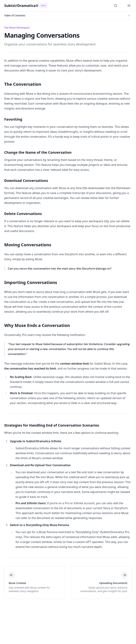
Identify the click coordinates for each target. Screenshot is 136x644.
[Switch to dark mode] (122, 6)
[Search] (116, 6)
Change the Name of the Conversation (38, 152)
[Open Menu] (129, 6)
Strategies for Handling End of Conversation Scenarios (52, 425)
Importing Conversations (31, 282)
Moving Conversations (28, 245)
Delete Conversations (23, 214)
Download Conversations (26, 181)
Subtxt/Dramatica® (26, 6)
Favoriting (13, 119)
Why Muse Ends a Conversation (37, 325)
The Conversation (23, 84)
